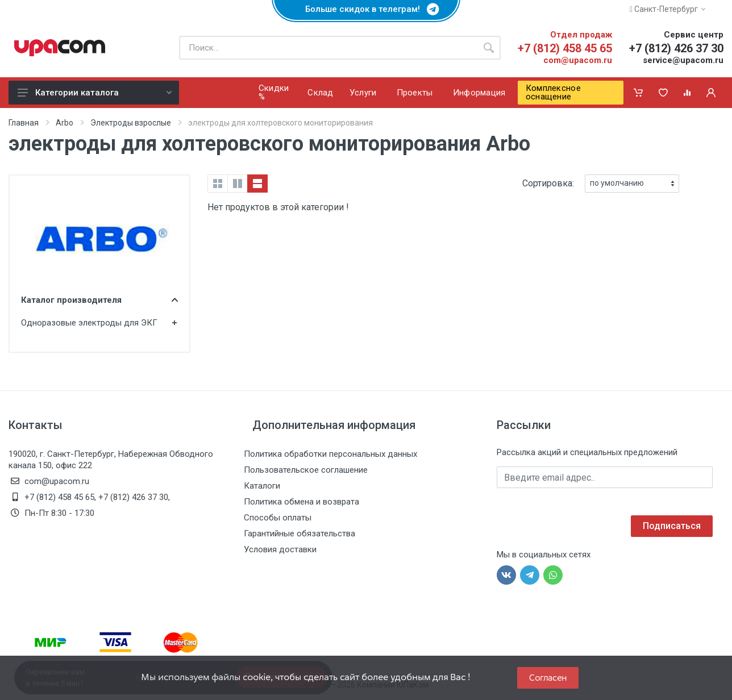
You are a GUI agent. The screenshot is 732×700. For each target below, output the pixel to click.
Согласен (548, 678)
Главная (24, 123)
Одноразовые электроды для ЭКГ (89, 323)
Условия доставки (280, 549)
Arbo (65, 123)
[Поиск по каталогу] (328, 48)
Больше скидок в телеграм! (366, 9)
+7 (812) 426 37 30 (676, 48)
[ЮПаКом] (60, 48)
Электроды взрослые (131, 123)
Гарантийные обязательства (300, 534)
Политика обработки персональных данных (330, 454)
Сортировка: (548, 183)
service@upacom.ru (683, 60)
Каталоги (262, 486)
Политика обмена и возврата (301, 502)
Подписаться (672, 526)
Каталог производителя (99, 300)
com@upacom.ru (578, 60)
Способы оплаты (278, 518)
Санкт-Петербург (667, 9)
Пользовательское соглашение (306, 470)
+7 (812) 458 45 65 (565, 48)
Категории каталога (95, 93)
